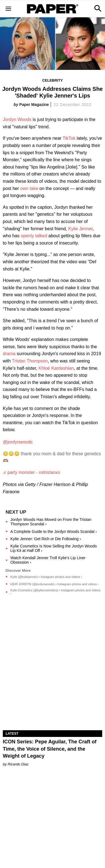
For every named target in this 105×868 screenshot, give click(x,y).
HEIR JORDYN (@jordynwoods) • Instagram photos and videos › (55, 584)
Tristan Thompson (30, 361)
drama (9, 354)
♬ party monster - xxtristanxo (32, 472)
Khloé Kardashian (56, 368)
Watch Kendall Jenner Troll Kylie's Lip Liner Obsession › (48, 560)
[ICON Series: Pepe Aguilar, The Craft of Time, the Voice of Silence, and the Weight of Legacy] (53, 705)
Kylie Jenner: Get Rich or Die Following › (46, 539)
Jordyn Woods (17, 119)
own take (29, 188)
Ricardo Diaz (18, 764)
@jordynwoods (18, 442)
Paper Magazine (34, 105)
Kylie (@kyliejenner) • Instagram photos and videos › (46, 577)
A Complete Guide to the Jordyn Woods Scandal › (54, 532)
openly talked (34, 236)
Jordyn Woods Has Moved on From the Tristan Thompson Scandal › (51, 522)
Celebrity (53, 80)
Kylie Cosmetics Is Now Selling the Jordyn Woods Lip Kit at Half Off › (54, 548)
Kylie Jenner (81, 229)
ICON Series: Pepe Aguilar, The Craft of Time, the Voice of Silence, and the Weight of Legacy (50, 749)
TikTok (69, 138)
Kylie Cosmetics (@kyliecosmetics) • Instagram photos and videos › (55, 592)
